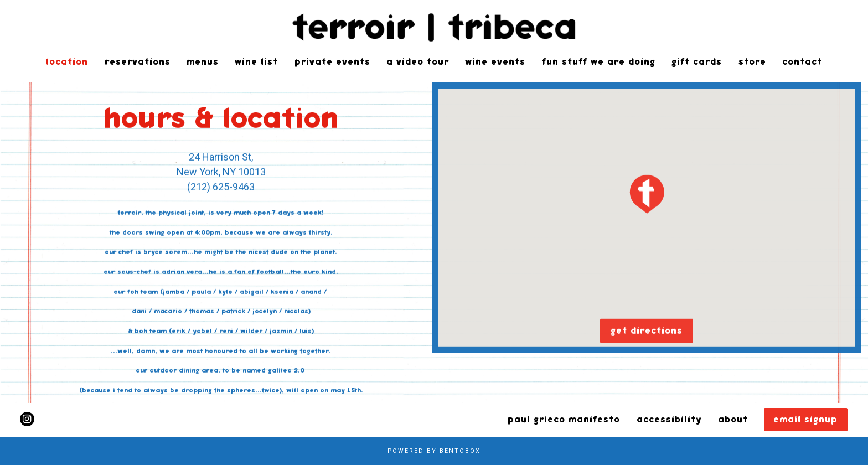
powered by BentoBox (434, 451)
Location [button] (67, 62)
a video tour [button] (418, 62)
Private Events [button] (332, 62)
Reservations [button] (138, 62)
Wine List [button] (256, 62)
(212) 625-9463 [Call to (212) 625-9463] (221, 187)
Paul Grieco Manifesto (564, 420)
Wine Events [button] (495, 62)
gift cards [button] (697, 62)
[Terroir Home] (434, 27)
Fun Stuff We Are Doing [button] (599, 62)
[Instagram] (27, 419)
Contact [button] (802, 62)
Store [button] (752, 62)
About (733, 420)
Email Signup (805, 420)
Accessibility (669, 420)
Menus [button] (203, 62)
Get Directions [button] (647, 332)
